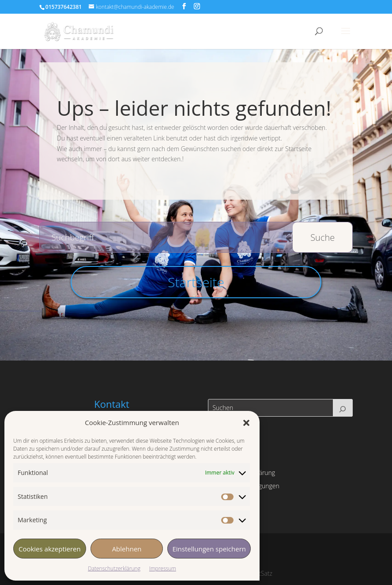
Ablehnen (127, 549)
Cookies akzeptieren (50, 549)
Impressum (163, 568)
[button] (246, 423)
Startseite (196, 282)
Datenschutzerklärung (114, 568)
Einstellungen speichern (209, 549)
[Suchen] (343, 408)
